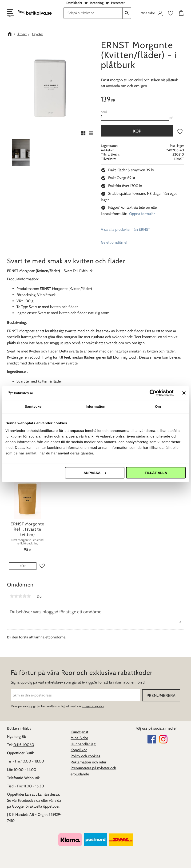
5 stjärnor (29, 596)
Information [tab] (95, 406)
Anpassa (95, 473)
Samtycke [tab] (33, 406)
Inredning (97, 3)
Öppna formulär (142, 214)
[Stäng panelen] (184, 393)
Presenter (118, 3)
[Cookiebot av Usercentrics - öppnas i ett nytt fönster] (153, 393)
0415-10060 (24, 745)
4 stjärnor (24, 596)
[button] (10, 14)
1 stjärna (12, 596)
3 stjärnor (20, 596)
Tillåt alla (156, 473)
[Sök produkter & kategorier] (93, 13)
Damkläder (74, 3)
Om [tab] (158, 406)
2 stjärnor (16, 596)
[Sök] (127, 13)
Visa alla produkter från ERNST (125, 229)
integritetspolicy (93, 706)
